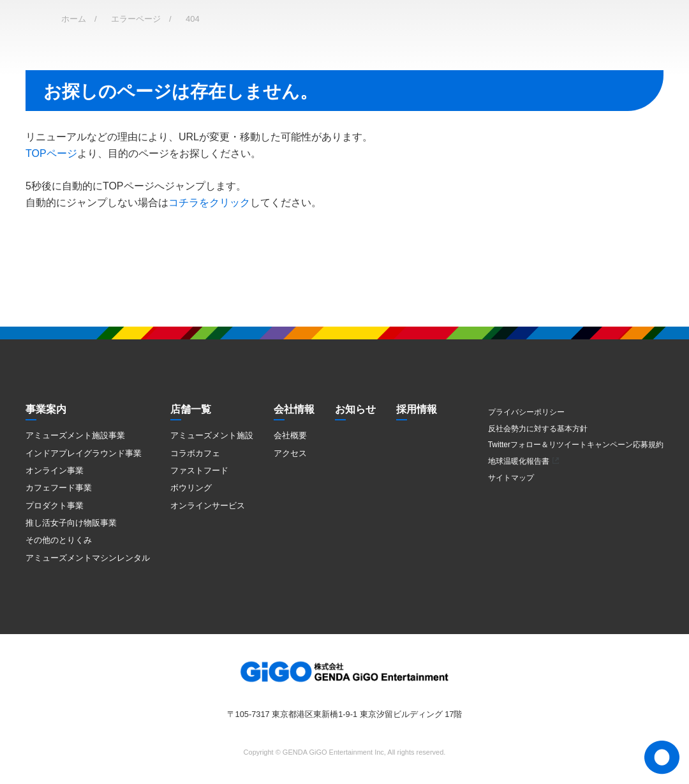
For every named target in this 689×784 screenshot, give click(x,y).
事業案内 (46, 409)
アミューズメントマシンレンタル (88, 558)
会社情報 (294, 409)
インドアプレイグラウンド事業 (84, 453)
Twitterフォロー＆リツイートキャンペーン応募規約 (576, 445)
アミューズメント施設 (212, 435)
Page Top (662, 758)
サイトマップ (511, 478)
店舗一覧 (191, 409)
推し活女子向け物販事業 (71, 523)
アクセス (290, 453)
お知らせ (355, 409)
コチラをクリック (209, 203)
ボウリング (191, 488)
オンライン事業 (55, 470)
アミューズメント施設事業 (75, 435)
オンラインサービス (208, 506)
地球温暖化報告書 (519, 461)
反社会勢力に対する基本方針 (538, 429)
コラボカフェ (195, 453)
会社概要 (290, 435)
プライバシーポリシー (526, 412)
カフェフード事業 (59, 488)
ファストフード (199, 470)
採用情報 (417, 409)
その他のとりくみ (59, 540)
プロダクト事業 (55, 506)
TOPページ (51, 153)
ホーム (74, 19)
